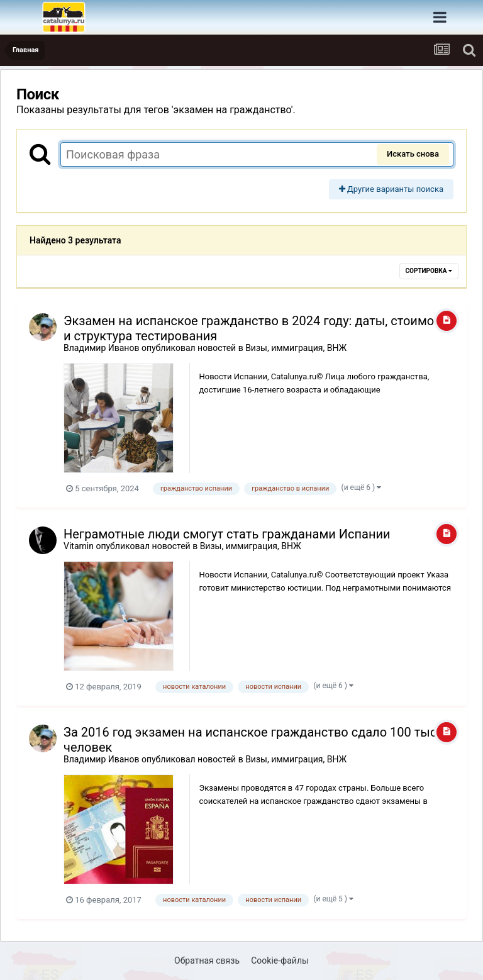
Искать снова (413, 154)
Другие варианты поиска (391, 189)
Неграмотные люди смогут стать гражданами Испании (227, 534)
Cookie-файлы (280, 961)
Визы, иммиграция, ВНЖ (296, 348)
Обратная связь (207, 961)
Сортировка (429, 271)
